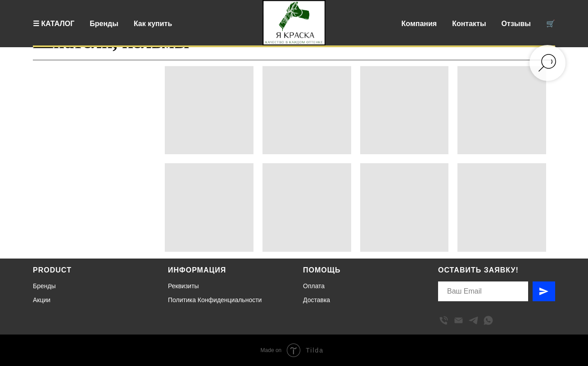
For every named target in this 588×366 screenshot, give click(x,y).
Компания (419, 24)
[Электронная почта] (459, 320)
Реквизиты (183, 286)
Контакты (469, 24)
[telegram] (473, 320)
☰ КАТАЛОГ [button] (54, 24)
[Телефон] (444, 320)
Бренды (104, 24)
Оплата (314, 286)
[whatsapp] (488, 320)
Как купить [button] (153, 24)
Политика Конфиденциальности (215, 300)
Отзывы (516, 24)
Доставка (317, 300)
